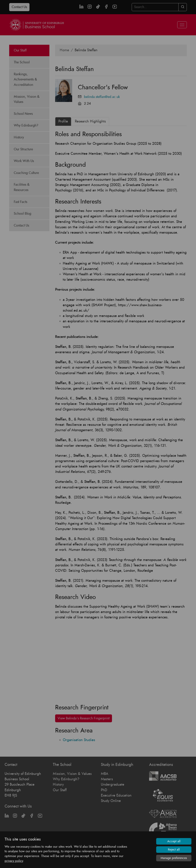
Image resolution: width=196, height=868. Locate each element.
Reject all (174, 850)
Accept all (174, 841)
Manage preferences (174, 858)
